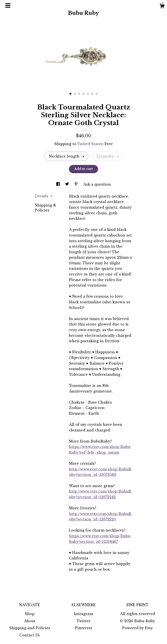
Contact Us (30, 635)
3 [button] (79, 94)
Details (43, 196)
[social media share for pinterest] (77, 184)
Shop (30, 614)
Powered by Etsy (138, 628)
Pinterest (84, 628)
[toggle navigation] (8, 5)
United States (90, 144)
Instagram (83, 614)
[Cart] (162, 7)
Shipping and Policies (30, 628)
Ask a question (97, 184)
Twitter (83, 621)
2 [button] (75, 94)
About (30, 621)
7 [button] (97, 94)
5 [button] (88, 94)
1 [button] (70, 94)
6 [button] (92, 94)
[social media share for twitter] (68, 184)
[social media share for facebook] (59, 184)
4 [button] (83, 94)
